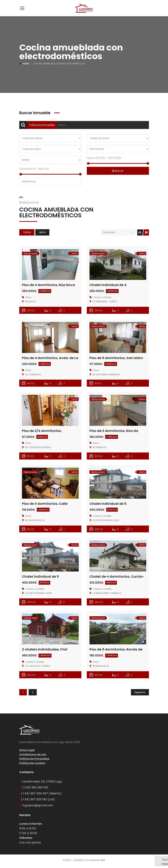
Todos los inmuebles (42, 125)
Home (26, 64)
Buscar (118, 171)
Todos (27, 232)
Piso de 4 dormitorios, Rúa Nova (48, 285)
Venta (62, 125)
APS (103, 860)
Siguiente (140, 692)
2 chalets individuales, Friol (45, 649)
